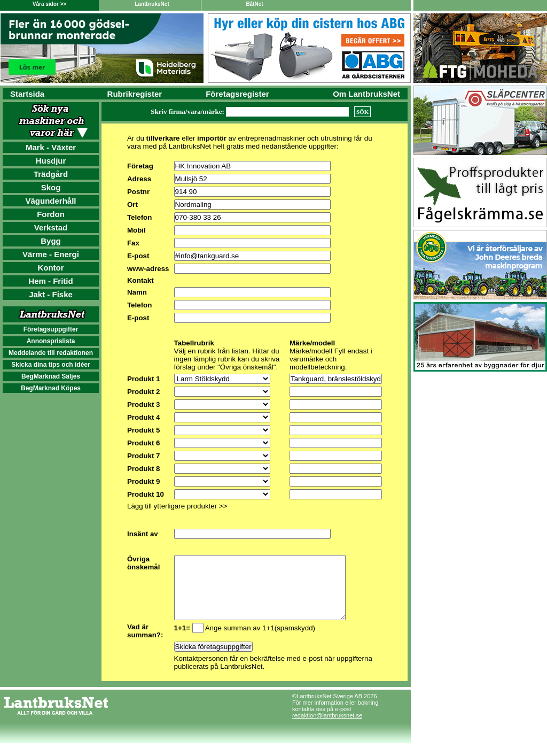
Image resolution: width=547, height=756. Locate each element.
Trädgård (51, 174)
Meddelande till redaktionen (51, 353)
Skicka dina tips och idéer (50, 365)
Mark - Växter (51, 147)
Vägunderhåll (50, 201)
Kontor (50, 268)
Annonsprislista (51, 341)
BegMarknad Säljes (51, 376)
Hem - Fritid (50, 281)
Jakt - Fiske (51, 294)
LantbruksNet (152, 4)
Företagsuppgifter (51, 329)
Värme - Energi (51, 254)
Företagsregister (237, 94)
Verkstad (51, 227)
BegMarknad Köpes (51, 388)
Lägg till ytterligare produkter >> (177, 506)
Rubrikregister (135, 94)
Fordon (51, 214)
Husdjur (51, 161)
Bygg (51, 241)
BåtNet (254, 4)
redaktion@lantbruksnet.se (327, 728)
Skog (51, 187)
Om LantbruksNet (366, 94)
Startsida (27, 94)
